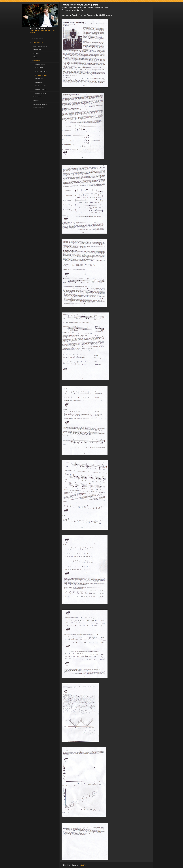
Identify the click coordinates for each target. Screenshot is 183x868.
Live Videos (37, 53)
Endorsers (36, 100)
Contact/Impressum (39, 108)
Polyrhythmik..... (40, 79)
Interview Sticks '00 (41, 86)
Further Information (37, 42)
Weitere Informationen (38, 39)
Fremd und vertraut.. (41, 75)
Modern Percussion (41, 64)
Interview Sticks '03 (41, 90)
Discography (37, 50)
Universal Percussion (41, 71)
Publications (37, 61)
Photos (36, 57)
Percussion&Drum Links (40, 104)
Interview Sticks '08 (41, 93)
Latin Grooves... (40, 82)
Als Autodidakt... (40, 68)
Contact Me (82, 865)
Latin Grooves (38, 97)
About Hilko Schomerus (40, 46)
